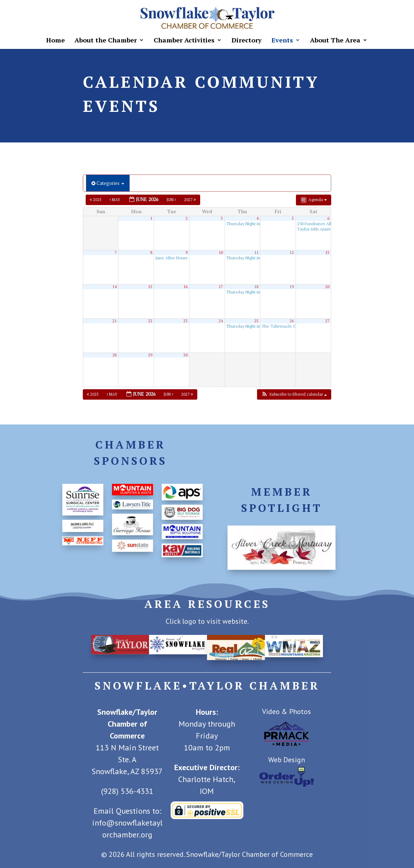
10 (221, 253)
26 (292, 321)
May (115, 200)
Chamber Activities (184, 41)
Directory (247, 41)
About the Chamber (106, 41)
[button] (294, 394)
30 (185, 355)
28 (114, 355)
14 (114, 287)
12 (292, 253)
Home (55, 41)
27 (327, 321)
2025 (96, 200)
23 (185, 321)
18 (256, 287)
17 (221, 287)
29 (150, 355)
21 (114, 321)
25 (256, 321)
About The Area (335, 41)
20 (327, 287)
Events (282, 41)
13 (327, 253)
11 (256, 253)
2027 (190, 200)
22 (150, 321)
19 (292, 287)
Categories (108, 183)
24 (221, 321)
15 (150, 287)
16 (185, 287)
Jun (172, 200)
